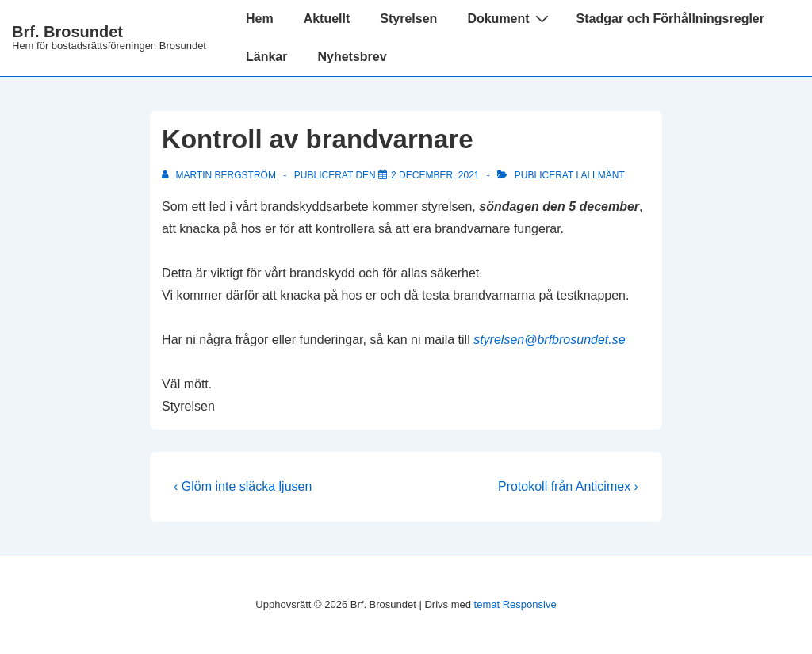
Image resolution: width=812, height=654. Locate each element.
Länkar (266, 57)
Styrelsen (408, 19)
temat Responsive (515, 604)
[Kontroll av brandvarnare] (435, 175)
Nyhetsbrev (352, 57)
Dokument (509, 18)
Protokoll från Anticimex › (568, 486)
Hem (260, 19)
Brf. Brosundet (67, 32)
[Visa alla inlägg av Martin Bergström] (220, 175)
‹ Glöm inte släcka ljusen (243, 486)
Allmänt (602, 175)
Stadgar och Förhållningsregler (670, 19)
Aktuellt (327, 19)
